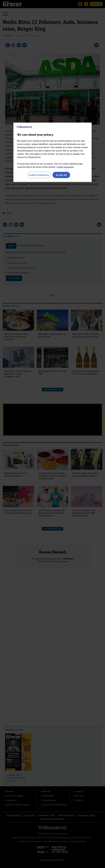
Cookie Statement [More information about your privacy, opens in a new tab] (65, 167)
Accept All (61, 175)
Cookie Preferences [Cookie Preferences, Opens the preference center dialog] (39, 175)
